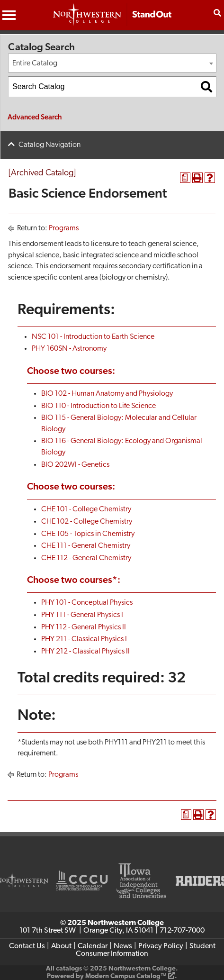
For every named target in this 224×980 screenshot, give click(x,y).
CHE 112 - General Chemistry (86, 558)
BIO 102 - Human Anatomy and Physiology (107, 394)
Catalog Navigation (49, 145)
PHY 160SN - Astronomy (69, 349)
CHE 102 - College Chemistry (87, 522)
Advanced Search (35, 118)
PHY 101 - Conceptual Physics (87, 603)
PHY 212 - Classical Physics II (85, 652)
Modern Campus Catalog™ (126, 976)
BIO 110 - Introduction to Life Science (99, 406)
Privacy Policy (161, 946)
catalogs (69, 969)
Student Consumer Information (146, 950)
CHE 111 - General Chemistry (86, 546)
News (123, 946)
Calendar (93, 946)
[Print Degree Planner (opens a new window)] (185, 178)
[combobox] (112, 63)
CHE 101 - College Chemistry (86, 509)
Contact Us (27, 946)
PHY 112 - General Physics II (84, 627)
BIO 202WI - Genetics (75, 465)
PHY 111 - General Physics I (82, 615)
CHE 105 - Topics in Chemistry (88, 534)
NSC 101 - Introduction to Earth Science (93, 337)
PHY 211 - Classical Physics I (84, 639)
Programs (64, 228)
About (61, 946)
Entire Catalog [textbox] (35, 64)
